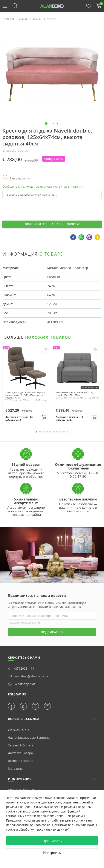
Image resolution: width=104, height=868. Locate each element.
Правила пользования (25, 790)
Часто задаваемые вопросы (29, 737)
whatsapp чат (22, 684)
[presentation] (35, 209)
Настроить (52, 853)
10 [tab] (67, 432)
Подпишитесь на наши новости (52, 224)
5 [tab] (50, 432)
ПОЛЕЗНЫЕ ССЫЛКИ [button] (24, 719)
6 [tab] (54, 432)
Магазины (16, 768)
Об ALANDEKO (18, 730)
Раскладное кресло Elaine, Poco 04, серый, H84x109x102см (74, 394)
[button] (5, 6)
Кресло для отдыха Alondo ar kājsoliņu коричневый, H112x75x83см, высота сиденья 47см (26, 395)
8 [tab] (61, 432)
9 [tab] (64, 432)
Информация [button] (20, 779)
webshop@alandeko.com (29, 676)
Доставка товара (20, 753)
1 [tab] (37, 432)
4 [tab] (47, 432)
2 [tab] (40, 432)
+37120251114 (21, 668)
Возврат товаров (21, 761)
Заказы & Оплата (21, 745)
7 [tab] (57, 432)
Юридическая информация (24, 623)
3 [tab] (43, 432)
